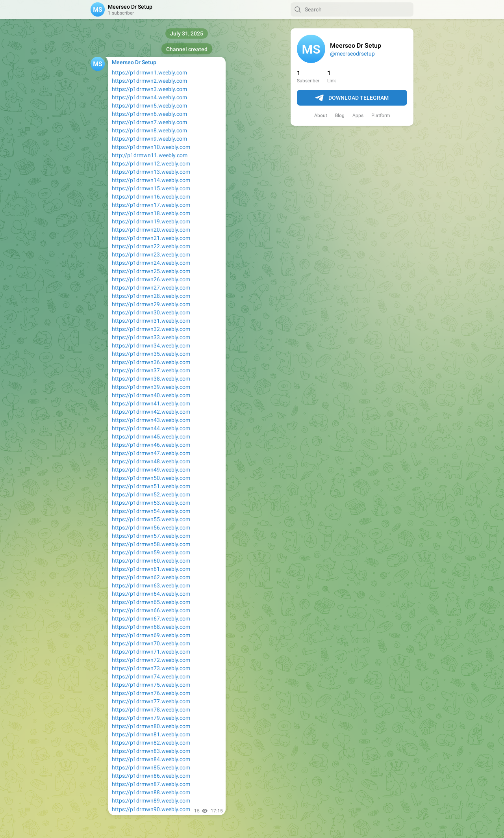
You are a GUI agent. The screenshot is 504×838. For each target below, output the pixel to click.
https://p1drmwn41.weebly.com (151, 403)
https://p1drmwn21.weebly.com (151, 238)
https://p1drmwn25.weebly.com (151, 271)
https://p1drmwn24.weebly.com (151, 263)
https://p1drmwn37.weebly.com (151, 370)
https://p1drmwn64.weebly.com (151, 594)
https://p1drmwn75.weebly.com (151, 685)
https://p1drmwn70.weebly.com (151, 643)
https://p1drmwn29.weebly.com (151, 304)
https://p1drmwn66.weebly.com (151, 610)
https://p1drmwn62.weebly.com (151, 577)
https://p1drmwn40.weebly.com (151, 395)
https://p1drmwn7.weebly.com (149, 122)
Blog (340, 115)
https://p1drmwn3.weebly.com (149, 89)
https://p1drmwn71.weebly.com (151, 652)
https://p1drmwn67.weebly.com (151, 619)
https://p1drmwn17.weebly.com (151, 205)
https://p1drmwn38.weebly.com (151, 379)
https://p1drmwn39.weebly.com (151, 387)
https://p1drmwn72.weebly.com (151, 660)
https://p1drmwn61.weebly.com (151, 569)
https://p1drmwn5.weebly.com (149, 106)
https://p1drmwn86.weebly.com (151, 776)
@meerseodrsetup (352, 54)
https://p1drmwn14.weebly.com (151, 180)
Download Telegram (352, 98)
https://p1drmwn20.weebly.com (151, 230)
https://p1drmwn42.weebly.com (151, 412)
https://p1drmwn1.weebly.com (149, 72)
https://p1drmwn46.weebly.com (151, 445)
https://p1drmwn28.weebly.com (151, 296)
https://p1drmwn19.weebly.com (151, 221)
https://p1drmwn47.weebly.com (151, 453)
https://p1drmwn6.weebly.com (149, 114)
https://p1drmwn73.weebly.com (151, 668)
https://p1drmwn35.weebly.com (151, 354)
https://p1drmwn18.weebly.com (151, 213)
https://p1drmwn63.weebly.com (151, 585)
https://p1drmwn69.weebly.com (151, 635)
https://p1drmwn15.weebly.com (151, 188)
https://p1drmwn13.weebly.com (151, 172)
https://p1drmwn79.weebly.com (151, 718)
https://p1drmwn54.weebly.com (151, 511)
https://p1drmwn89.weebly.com (151, 801)
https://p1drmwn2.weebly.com (149, 81)
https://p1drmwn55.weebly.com (151, 519)
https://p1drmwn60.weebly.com (151, 561)
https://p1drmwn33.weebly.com (151, 337)
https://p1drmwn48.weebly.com (151, 461)
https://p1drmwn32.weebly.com (151, 329)
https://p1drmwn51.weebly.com (151, 486)
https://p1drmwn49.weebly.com (151, 470)
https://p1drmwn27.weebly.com (151, 288)
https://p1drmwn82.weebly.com (151, 743)
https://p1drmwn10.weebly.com (151, 147)
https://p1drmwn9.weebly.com (149, 139)
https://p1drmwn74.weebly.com (151, 676)
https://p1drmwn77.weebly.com (151, 701)
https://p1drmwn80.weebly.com (151, 726)
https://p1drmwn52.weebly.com (151, 494)
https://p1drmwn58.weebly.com (151, 544)
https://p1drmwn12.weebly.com (151, 164)
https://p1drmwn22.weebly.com (151, 246)
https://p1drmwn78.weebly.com (151, 710)
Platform (381, 115)
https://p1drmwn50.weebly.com (151, 478)
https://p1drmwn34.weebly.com (151, 346)
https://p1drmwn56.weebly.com (151, 528)
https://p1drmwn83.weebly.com (151, 751)
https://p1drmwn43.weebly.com (151, 420)
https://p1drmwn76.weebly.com (151, 693)
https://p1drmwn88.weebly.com (151, 792)
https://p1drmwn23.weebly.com (151, 255)
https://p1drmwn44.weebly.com (151, 428)
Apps (358, 115)
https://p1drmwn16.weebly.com (151, 197)
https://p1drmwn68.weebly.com (151, 627)
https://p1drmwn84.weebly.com (151, 759)
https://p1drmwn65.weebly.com (151, 602)
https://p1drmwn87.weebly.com (151, 784)
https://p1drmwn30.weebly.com (151, 312)
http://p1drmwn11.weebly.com (150, 155)
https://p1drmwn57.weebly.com (151, 536)
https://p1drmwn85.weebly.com (151, 767)
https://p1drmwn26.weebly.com (151, 279)
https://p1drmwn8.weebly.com (149, 130)
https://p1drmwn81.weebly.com (151, 734)
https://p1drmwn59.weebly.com (151, 552)
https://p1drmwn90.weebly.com (151, 809)
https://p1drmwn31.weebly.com (151, 321)
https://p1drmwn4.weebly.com (149, 97)
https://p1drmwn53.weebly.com (151, 503)
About (321, 115)
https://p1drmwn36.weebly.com (151, 362)
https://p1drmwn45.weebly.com (151, 437)
